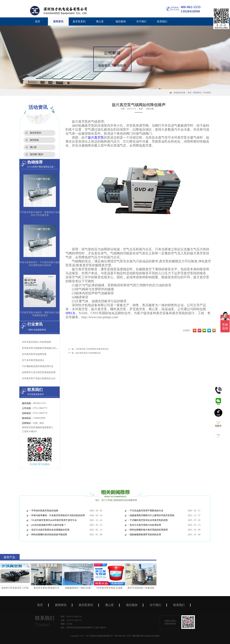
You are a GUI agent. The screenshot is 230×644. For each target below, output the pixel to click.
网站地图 (136, 636)
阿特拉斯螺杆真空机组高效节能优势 (49, 535)
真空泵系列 (35, 133)
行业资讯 (207, 93)
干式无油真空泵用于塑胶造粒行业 (146, 511)
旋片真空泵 (96, 137)
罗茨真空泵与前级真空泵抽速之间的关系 (42, 348)
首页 (38, 21)
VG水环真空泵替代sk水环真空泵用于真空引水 (54, 520)
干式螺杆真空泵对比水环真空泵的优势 (148, 520)
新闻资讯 (197, 93)
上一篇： (88, 349)
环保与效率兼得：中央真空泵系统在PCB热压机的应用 (58, 515)
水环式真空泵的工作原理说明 (36, 342)
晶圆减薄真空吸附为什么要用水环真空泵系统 (152, 515)
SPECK (70, 313)
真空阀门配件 (37, 154)
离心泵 (33, 147)
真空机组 (34, 140)
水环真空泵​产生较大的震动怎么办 (39, 378)
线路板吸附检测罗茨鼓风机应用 (145, 535)
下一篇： (84, 353)
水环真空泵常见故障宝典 (34, 354)
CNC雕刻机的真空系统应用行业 (38, 366)
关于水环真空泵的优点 (33, 360)
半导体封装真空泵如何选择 (45, 511)
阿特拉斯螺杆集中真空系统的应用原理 (148, 530)
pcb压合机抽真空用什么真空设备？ (48, 525)
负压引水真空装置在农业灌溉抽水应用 (50, 530)
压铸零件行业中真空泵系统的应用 (39, 372)
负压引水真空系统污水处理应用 (145, 525)
